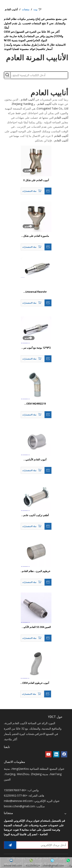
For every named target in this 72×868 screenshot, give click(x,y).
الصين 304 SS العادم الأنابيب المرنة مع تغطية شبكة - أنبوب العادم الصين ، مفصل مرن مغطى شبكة (36, 627)
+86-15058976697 (15, 790)
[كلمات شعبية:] (7, 75)
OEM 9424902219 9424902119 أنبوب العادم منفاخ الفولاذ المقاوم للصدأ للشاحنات (36, 404)
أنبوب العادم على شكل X (36, 180)
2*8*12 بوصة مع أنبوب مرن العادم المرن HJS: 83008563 (36, 348)
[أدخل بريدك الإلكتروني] (43, 845)
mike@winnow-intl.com (18, 801)
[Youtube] (48, 754)
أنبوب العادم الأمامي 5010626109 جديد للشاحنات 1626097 (36, 460)
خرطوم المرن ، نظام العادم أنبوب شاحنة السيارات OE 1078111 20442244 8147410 (36, 571)
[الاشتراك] (10, 845)
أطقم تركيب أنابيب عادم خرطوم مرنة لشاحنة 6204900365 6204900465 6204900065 (36, 515)
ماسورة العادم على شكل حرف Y (36, 236)
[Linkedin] (56, 754)
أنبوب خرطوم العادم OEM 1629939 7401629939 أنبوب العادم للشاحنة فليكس (36, 683)
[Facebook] (64, 754)
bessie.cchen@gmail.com (19, 806)
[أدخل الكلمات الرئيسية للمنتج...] (39, 75)
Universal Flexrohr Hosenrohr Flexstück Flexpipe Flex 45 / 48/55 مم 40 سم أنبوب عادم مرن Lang (36, 292)
